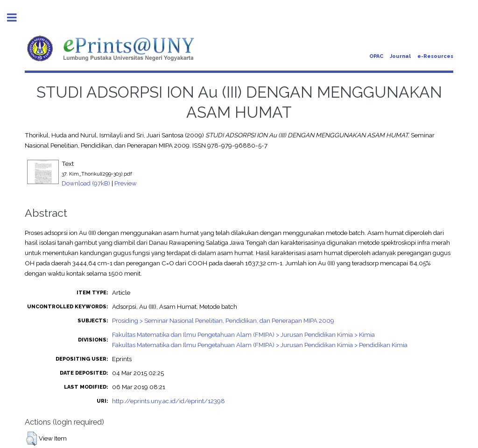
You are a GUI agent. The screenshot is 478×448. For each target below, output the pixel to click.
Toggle (17, 18)
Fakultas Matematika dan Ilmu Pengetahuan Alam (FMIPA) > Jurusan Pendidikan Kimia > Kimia (243, 334)
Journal (400, 56)
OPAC (376, 56)
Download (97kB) (86, 183)
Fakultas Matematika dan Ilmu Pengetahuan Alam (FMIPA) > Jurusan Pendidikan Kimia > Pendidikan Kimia (260, 345)
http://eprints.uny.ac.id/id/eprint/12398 (169, 401)
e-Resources (435, 56)
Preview (126, 183)
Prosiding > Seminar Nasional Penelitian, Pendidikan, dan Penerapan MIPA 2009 (223, 320)
